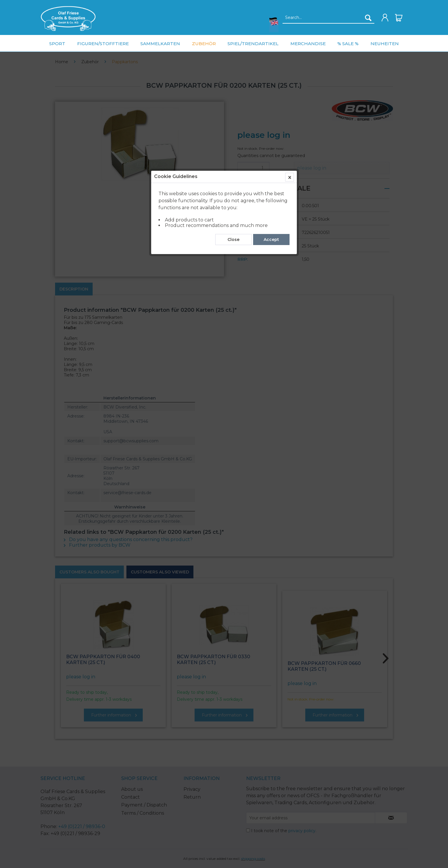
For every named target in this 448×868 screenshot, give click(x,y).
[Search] (368, 18)
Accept (271, 132)
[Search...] (328, 18)
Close (233, 132)
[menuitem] (68, 19)
